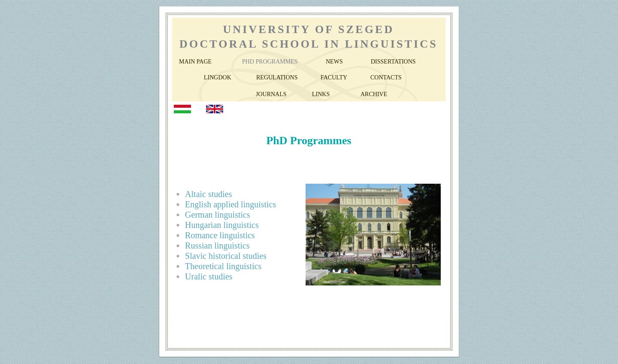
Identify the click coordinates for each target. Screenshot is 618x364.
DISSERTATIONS (393, 62)
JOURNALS (271, 94)
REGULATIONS (277, 77)
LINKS (321, 94)
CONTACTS (386, 77)
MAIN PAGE (195, 62)
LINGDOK (218, 77)
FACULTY (334, 77)
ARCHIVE (374, 94)
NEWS (334, 62)
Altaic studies (208, 194)
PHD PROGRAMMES (270, 62)
